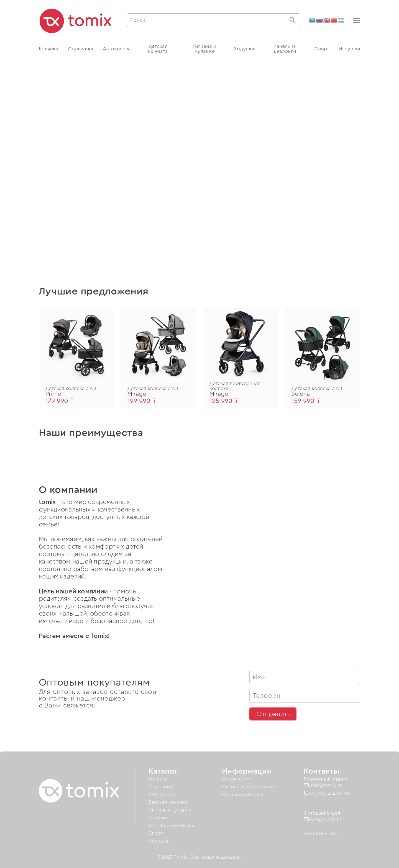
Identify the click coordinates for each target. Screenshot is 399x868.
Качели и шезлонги (284, 49)
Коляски (49, 49)
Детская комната (158, 49)
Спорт (322, 49)
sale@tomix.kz (323, 785)
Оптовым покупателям (249, 787)
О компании (236, 779)
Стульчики (81, 49)
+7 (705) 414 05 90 (327, 794)
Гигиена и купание (205, 49)
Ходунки (244, 49)
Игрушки (349, 49)
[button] (356, 20)
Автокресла (117, 49)
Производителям (243, 794)
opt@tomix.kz (323, 819)
